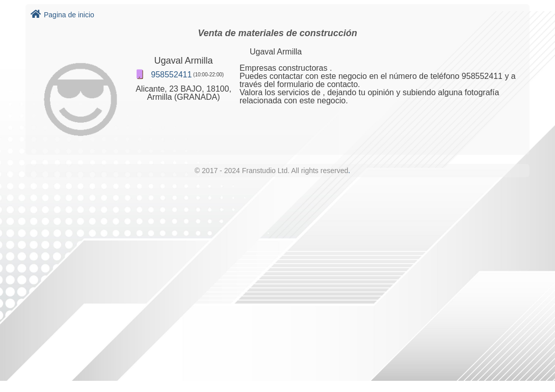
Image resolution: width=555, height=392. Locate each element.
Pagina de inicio (62, 15)
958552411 (171, 75)
